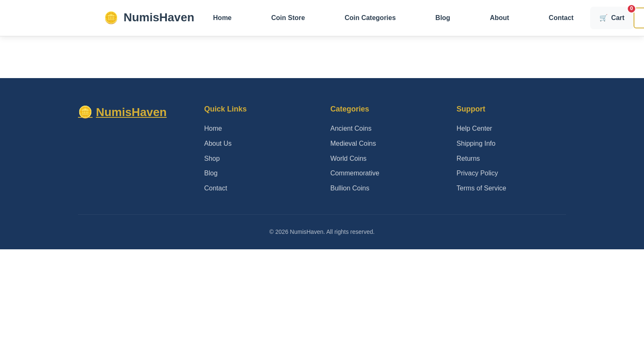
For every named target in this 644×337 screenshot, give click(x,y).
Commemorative (355, 173)
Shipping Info (476, 143)
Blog (443, 18)
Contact (561, 18)
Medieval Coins (353, 143)
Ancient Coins (351, 128)
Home (222, 18)
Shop (212, 158)
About (499, 18)
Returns (468, 158)
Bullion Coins (350, 188)
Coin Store (288, 18)
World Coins (348, 158)
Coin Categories (370, 18)
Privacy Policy (478, 173)
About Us (218, 143)
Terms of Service (482, 188)
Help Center (474, 128)
